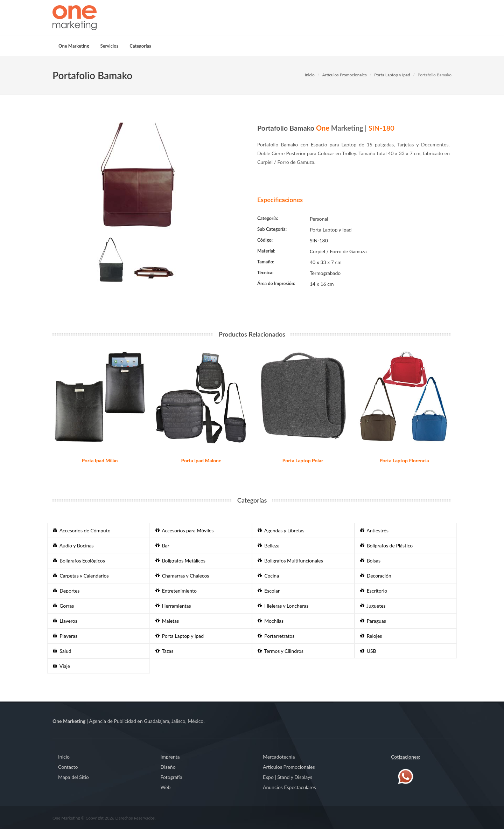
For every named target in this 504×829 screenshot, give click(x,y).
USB (368, 651)
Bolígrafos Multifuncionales (290, 561)
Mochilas (271, 621)
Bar (162, 545)
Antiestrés (374, 530)
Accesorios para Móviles (185, 530)
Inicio (310, 75)
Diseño (168, 767)
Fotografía (171, 777)
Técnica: (265, 272)
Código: (265, 240)
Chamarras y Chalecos (182, 576)
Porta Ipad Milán (100, 460)
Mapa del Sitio (73, 777)
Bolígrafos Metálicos (180, 561)
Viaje (61, 666)
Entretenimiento (176, 591)
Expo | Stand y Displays (288, 777)
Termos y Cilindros (281, 651)
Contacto (68, 767)
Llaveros (65, 621)
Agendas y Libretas (281, 530)
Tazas (164, 651)
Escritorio (374, 591)
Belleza (269, 545)
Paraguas (373, 621)
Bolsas (370, 561)
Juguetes (373, 606)
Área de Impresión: (276, 283)
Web (166, 787)
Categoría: (268, 218)
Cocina (268, 576)
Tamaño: (266, 262)
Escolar (269, 591)
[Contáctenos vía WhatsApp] (406, 776)
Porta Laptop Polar (303, 460)
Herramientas (173, 606)
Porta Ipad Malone (201, 460)
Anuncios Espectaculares (289, 787)
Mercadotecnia (279, 757)
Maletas (167, 621)
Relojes (371, 636)
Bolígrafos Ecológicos (79, 561)
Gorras (63, 606)
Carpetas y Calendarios (81, 576)
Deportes (66, 591)
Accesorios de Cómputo (82, 530)
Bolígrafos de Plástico (387, 545)
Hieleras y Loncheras (283, 606)
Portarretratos (276, 636)
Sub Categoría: (272, 229)
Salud (62, 651)
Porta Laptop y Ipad (392, 75)
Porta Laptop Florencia (404, 460)
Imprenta (170, 757)
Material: (266, 251)
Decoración (376, 576)
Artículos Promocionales (344, 75)
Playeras (65, 636)
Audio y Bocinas (73, 545)
